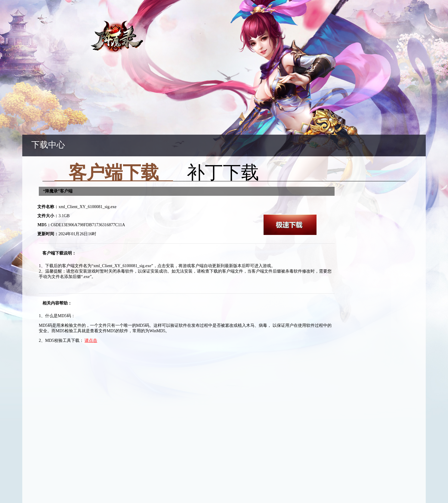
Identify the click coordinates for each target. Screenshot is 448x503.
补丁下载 (223, 174)
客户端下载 (114, 175)
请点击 (91, 341)
